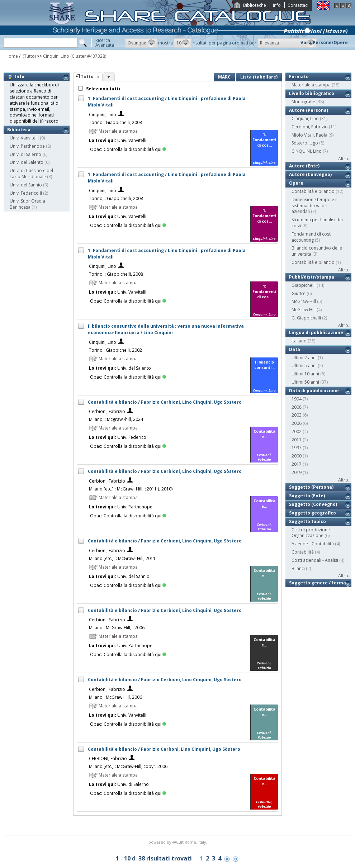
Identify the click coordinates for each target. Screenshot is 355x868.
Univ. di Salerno (25, 154)
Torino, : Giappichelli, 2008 (116, 198)
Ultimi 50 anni (305, 382)
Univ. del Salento (27, 162)
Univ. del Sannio (26, 185)
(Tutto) (29, 56)
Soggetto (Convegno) (313, 504)
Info (277, 5)
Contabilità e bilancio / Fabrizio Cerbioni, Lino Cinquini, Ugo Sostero (165, 402)
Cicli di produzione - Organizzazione (312, 533)
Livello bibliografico (312, 93)
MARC (224, 77)
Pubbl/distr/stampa (312, 277)
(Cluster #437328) (88, 56)
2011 (297, 440)
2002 (297, 431)
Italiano (299, 341)
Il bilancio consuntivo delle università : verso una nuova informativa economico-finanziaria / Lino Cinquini (166, 329)
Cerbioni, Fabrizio (107, 411)
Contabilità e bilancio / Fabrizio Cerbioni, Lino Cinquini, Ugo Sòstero (165, 471)
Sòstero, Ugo (305, 143)
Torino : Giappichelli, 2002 (115, 350)
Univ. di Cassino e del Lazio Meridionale (31, 174)
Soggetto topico (307, 521)
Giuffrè (299, 293)
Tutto (87, 77)
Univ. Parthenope (27, 146)
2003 (297, 415)
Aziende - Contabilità (313, 544)
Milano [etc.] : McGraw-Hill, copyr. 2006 (128, 766)
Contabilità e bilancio (313, 191)
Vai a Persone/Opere (324, 42)
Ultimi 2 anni (304, 358)
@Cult (178, 842)
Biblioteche (255, 5)
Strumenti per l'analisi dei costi (317, 223)
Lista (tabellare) (259, 77)
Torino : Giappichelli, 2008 (115, 122)
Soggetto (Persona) (311, 487)
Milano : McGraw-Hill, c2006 (117, 628)
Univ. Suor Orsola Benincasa (27, 204)
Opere (296, 183)
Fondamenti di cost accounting (311, 237)
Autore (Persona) (309, 110)
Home (12, 56)
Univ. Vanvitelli (24, 138)
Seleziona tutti (103, 89)
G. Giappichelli (306, 318)
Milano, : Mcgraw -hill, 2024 (116, 419)
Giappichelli (304, 285)
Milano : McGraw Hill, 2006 (115, 697)
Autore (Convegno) (310, 174)
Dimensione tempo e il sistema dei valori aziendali (314, 206)
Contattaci (298, 5)
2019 (297, 472)
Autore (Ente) (304, 166)
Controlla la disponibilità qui (135, 149)
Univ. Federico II (26, 193)
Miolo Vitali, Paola (309, 135)
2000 (297, 456)
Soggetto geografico (313, 513)
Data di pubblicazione (314, 391)
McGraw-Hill (304, 301)
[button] (141, 43)
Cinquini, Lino (103, 115)
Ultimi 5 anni (304, 366)
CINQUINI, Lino (307, 151)
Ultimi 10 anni (305, 374)
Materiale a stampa (311, 85)
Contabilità (303, 552)
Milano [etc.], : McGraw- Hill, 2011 (122, 558)
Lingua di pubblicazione (316, 333)
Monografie (303, 102)
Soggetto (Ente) (307, 496)
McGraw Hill (304, 310)
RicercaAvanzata (105, 43)
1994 (297, 399)
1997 (297, 448)
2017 (297, 464)
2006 (297, 423)
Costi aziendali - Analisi (315, 560)
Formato (299, 77)
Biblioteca (19, 130)
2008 (297, 407)
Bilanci (298, 568)
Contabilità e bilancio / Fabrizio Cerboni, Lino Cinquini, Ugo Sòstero (164, 749)
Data (295, 349)
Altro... (345, 159)
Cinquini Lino (56, 56)
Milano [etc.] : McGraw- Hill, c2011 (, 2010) (131, 489)
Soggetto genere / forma (318, 583)
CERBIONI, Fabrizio (108, 758)
